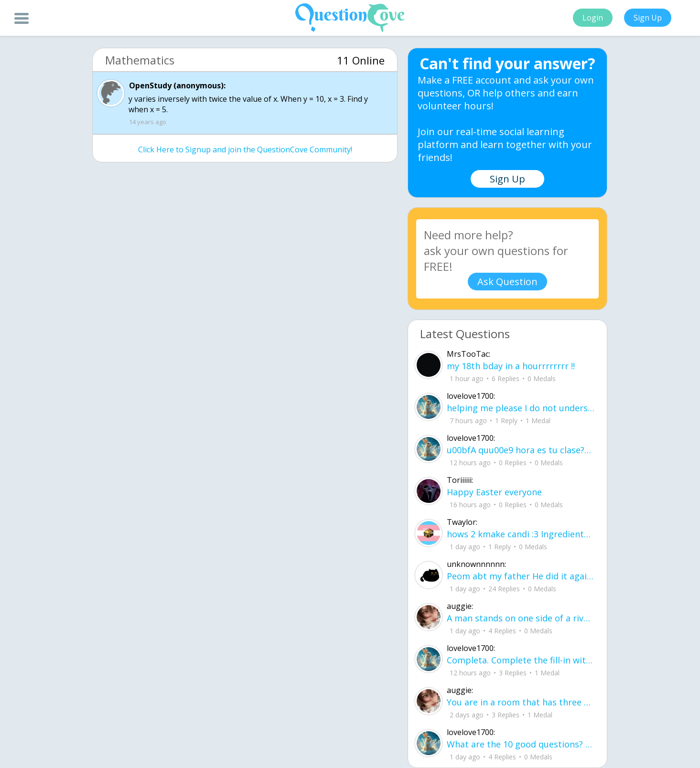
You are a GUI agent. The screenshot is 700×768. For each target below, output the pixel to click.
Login (593, 18)
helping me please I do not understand (521, 408)
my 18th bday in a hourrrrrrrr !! (511, 366)
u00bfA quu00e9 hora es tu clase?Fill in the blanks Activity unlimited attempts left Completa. (521, 450)
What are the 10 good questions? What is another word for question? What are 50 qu (521, 744)
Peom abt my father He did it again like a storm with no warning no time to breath (521, 576)
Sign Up (648, 18)
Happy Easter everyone (494, 492)
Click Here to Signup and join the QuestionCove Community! (245, 149)
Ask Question (507, 282)
